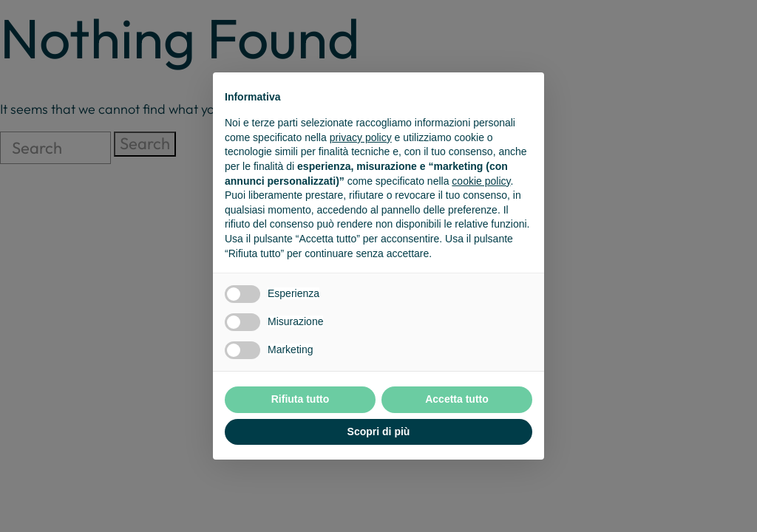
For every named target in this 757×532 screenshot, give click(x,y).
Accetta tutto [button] (457, 399)
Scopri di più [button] (379, 432)
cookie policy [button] (481, 181)
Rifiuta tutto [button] (301, 399)
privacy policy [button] (361, 137)
